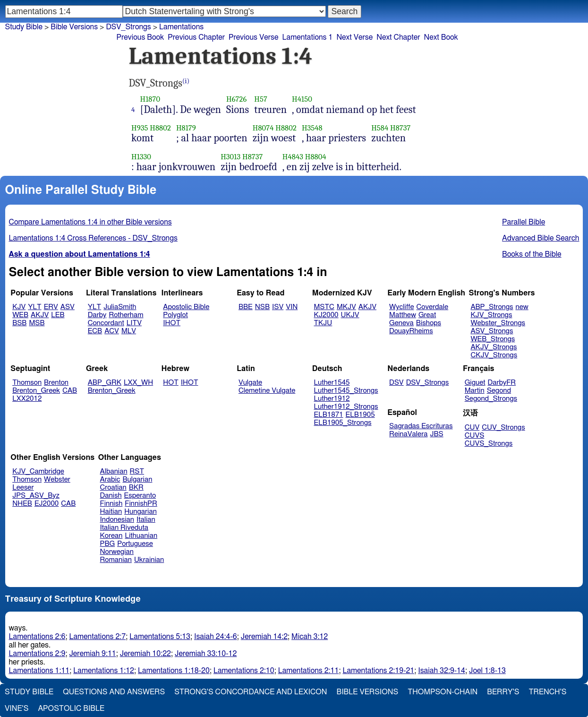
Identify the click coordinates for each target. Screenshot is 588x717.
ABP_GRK (105, 383)
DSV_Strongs (128, 27)
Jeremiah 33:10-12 (206, 654)
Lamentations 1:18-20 (174, 671)
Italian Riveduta (124, 528)
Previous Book (141, 37)
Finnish (111, 504)
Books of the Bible (532, 254)
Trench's (547, 692)
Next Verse (354, 37)
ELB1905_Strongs (343, 423)
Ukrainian (149, 560)
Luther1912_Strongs (346, 407)
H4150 (302, 99)
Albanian (114, 471)
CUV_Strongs (503, 428)
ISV (278, 307)
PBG (108, 544)
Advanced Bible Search (541, 238)
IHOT (172, 323)
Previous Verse (253, 37)
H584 (380, 128)
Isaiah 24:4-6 (216, 637)
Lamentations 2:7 (97, 637)
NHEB (22, 504)
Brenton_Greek (36, 391)
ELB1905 (360, 415)
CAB (70, 391)
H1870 (150, 99)
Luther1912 (332, 399)
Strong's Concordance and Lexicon (251, 692)
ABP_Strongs (492, 307)
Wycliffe (401, 307)
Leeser (23, 488)
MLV (129, 331)
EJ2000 (47, 504)
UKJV (350, 315)
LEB (58, 315)
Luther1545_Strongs (346, 391)
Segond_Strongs (491, 399)
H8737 (400, 128)
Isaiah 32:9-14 (442, 671)
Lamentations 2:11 (309, 671)
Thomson (27, 383)
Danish (111, 496)
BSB (19, 323)
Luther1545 (332, 383)
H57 (261, 99)
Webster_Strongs (498, 323)
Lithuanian (141, 536)
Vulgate (250, 383)
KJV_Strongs (491, 315)
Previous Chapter (196, 37)
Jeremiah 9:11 (92, 654)
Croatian (113, 488)
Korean (111, 536)
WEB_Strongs (493, 339)
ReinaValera (408, 434)
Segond (499, 391)
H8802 (160, 128)
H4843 (293, 157)
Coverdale (433, 307)
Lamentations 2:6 (37, 637)
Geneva (401, 323)
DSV (396, 383)
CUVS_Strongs (489, 444)
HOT (170, 383)
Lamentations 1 (307, 37)
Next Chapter (398, 37)
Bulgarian (137, 479)
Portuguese (135, 544)
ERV (51, 307)
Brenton (56, 383)
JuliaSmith (120, 307)
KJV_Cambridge (38, 471)
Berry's (503, 692)
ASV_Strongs (492, 331)
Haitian (111, 512)
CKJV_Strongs (494, 355)
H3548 (312, 128)
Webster (57, 479)
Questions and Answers (114, 692)
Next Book (441, 37)
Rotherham (126, 315)
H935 (140, 128)
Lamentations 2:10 (244, 671)
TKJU (323, 323)
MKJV (346, 307)
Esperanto (140, 496)
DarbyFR (502, 383)
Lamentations (181, 27)
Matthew (403, 315)
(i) (186, 81)
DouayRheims (411, 331)
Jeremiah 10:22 (145, 654)
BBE (246, 307)
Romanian (116, 560)
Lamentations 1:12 (104, 671)
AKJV (40, 315)
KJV (19, 307)
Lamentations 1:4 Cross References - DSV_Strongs (93, 238)
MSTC (324, 307)
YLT (34, 307)
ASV (68, 307)
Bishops (429, 323)
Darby (97, 315)
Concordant (106, 323)
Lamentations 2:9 (37, 654)
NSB (262, 307)
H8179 (186, 128)
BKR (136, 488)
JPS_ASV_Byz (36, 496)
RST (137, 471)
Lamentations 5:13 (160, 637)
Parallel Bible (524, 222)
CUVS (475, 436)
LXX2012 (27, 399)
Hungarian (141, 512)
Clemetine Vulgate (267, 391)
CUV (472, 428)
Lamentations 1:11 (39, 671)
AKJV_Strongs (494, 347)
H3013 (230, 157)
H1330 (141, 157)
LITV (134, 323)
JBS (436, 434)
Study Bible (24, 27)
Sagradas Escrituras (421, 426)
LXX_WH (138, 383)
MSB (37, 323)
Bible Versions (74, 27)
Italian (146, 520)
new (522, 307)
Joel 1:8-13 (487, 671)
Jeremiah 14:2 (264, 637)
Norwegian (117, 552)
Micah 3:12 (310, 637)
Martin (475, 391)
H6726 (236, 99)
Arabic (110, 479)
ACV (112, 331)
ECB (95, 331)
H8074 (263, 128)
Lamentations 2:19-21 (378, 671)
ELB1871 (329, 415)
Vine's (17, 708)
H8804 (316, 157)
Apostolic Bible (71, 708)
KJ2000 (326, 315)
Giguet (475, 383)
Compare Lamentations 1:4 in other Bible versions (90, 222)
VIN (292, 307)
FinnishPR (141, 504)
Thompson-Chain (443, 692)
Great (427, 315)
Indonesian (117, 520)
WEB (20, 315)
